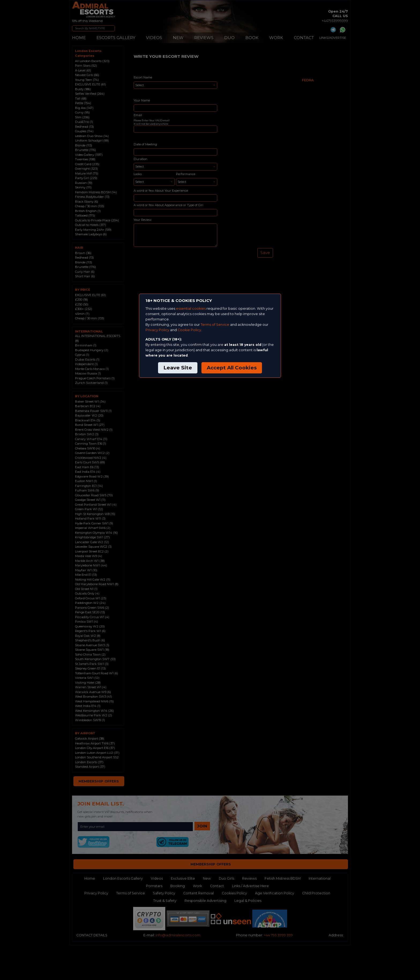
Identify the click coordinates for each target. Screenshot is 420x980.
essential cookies (191, 309)
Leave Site (178, 368)
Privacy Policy (157, 330)
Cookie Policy (189, 330)
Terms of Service (215, 325)
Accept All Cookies (232, 368)
